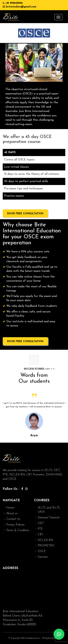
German (43, 557)
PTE (40, 529)
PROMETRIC (46, 546)
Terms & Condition (18, 530)
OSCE (42, 551)
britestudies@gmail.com (21, 7)
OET (41, 523)
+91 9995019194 (14, 3)
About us (12, 513)
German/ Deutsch (49, 518)
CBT (40, 535)
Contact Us (13, 519)
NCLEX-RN (45, 540)
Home (10, 508)
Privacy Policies (15, 525)
